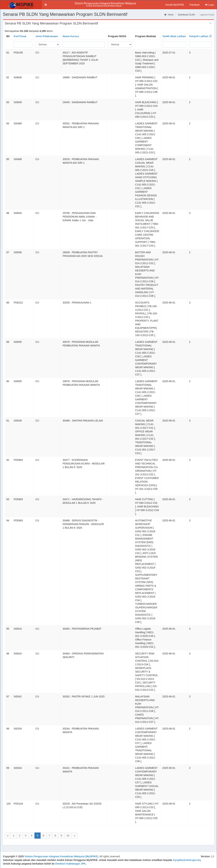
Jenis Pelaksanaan (47, 36)
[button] (46, 5)
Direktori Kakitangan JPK (71, 864)
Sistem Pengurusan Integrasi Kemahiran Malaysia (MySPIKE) (61, 856)
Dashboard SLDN (186, 15)
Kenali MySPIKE (175, 5)
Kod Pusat (20, 36)
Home (169, 15)
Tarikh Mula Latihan (174, 36)
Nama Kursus (71, 36)
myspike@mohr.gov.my (187, 860)
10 (68, 836)
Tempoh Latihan (199, 36)
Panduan (195, 5)
